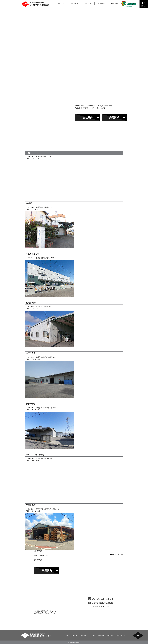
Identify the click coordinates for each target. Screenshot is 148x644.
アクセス (88, 3)
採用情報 (115, 3)
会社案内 (74, 3)
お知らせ (61, 3)
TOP (67, 635)
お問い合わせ (100, 614)
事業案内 (101, 3)
